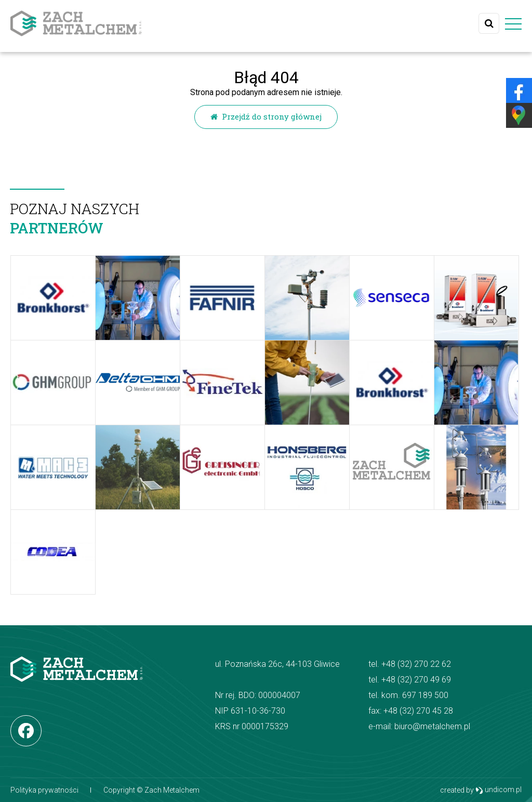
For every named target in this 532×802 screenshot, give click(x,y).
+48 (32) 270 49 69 (416, 680)
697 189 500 (425, 695)
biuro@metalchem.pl (432, 726)
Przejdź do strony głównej (266, 116)
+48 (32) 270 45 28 (418, 711)
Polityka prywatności (44, 790)
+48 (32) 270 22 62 (416, 664)
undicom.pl (498, 790)
